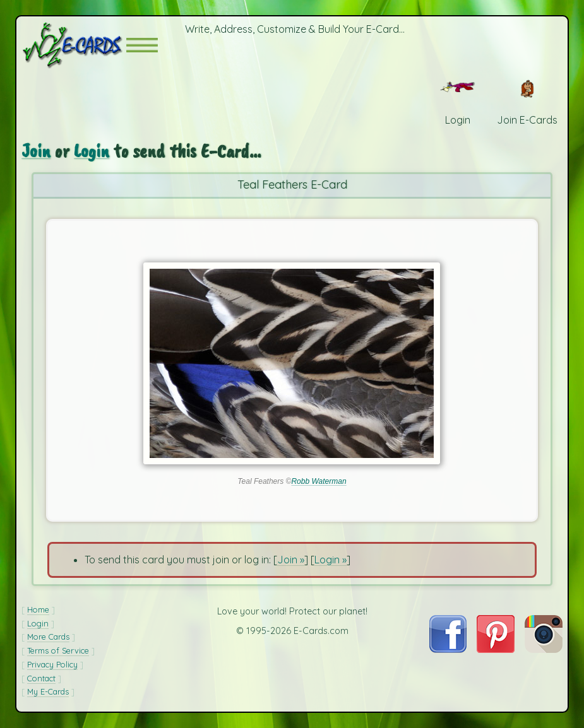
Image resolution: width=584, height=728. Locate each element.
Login (92, 150)
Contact (41, 678)
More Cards (48, 637)
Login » (331, 560)
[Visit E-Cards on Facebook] (448, 649)
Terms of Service (58, 650)
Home (38, 609)
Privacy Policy (52, 664)
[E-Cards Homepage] (74, 45)
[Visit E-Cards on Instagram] (544, 649)
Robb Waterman (319, 481)
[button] (142, 45)
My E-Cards (48, 691)
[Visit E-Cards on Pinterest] (496, 649)
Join (36, 150)
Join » (291, 560)
